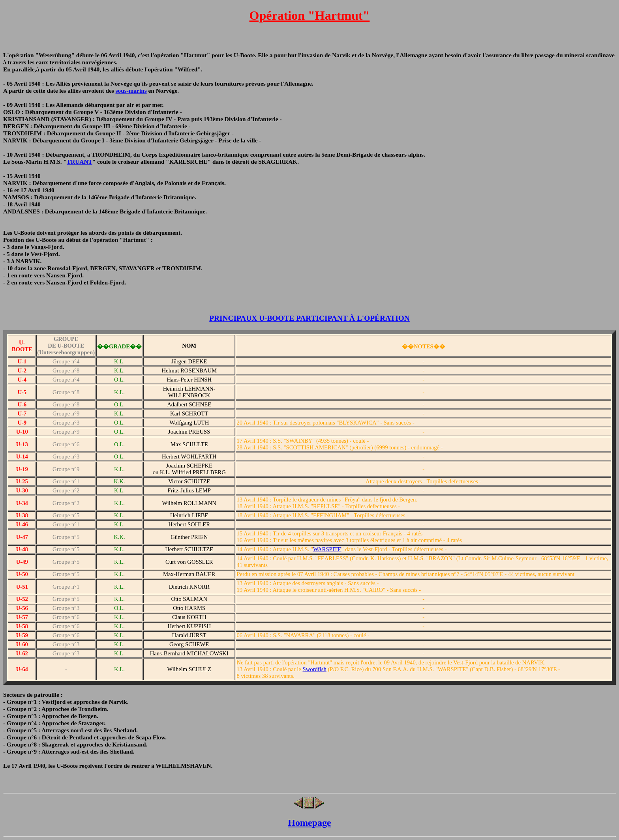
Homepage (309, 823)
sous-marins (131, 91)
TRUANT (80, 162)
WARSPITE (327, 549)
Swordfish (315, 669)
